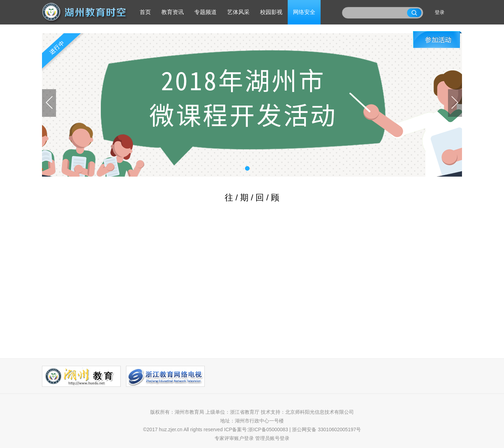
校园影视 (271, 12)
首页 (145, 12)
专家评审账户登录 (234, 438)
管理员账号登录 (272, 438)
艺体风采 (238, 12)
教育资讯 (173, 12)
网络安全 (304, 12)
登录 (440, 12)
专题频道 (205, 12)
